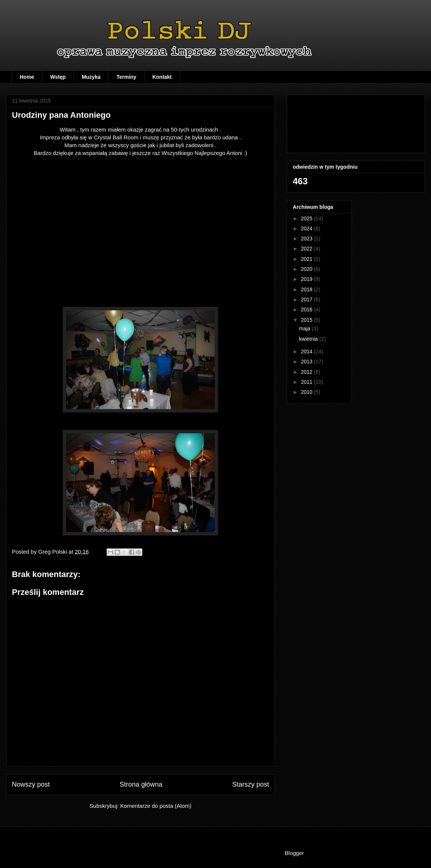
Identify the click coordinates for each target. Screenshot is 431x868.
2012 (307, 372)
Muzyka (91, 77)
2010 (307, 392)
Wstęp (58, 77)
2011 (307, 382)
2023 (307, 239)
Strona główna (141, 784)
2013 (307, 362)
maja (305, 328)
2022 (307, 249)
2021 (307, 259)
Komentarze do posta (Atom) (156, 806)
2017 (307, 299)
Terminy (126, 77)
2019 (307, 279)
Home (27, 77)
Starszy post (251, 784)
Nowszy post (31, 784)
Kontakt (162, 77)
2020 (307, 269)
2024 (307, 229)
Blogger (294, 853)
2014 (307, 352)
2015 (307, 320)
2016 (307, 310)
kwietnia (309, 339)
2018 (307, 289)
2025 (307, 218)
